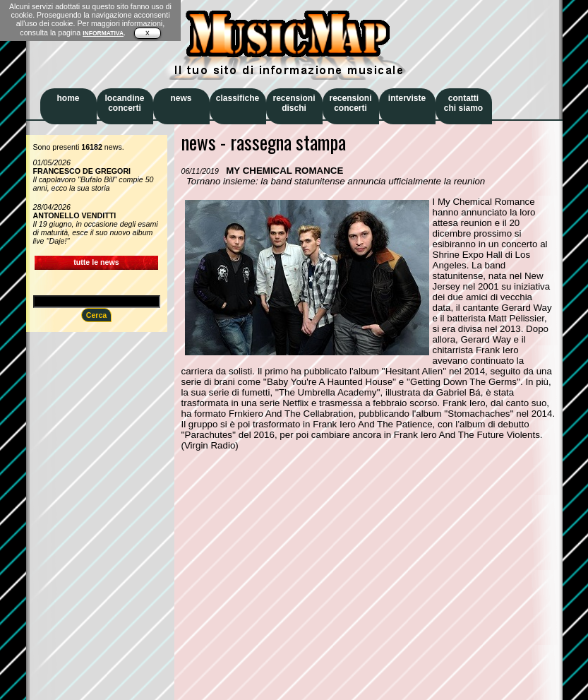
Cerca (97, 315)
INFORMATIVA (103, 33)
